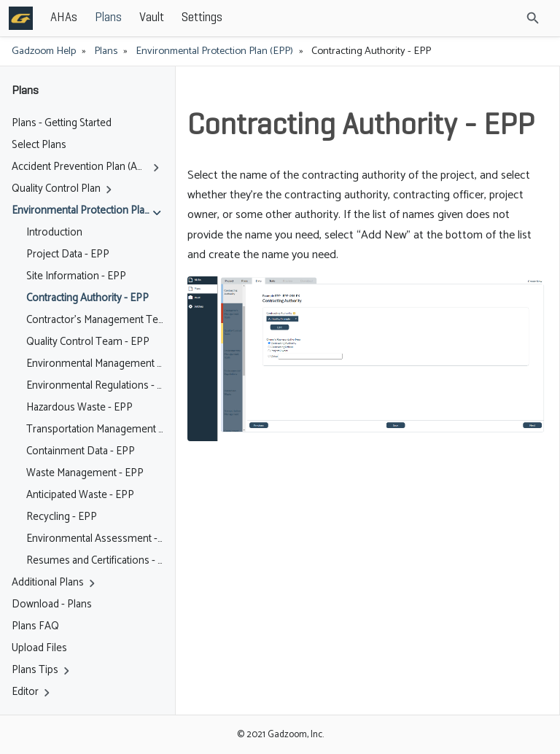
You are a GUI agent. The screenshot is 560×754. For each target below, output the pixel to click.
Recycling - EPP (62, 517)
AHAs (64, 18)
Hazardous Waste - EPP (79, 408)
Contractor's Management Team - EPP (95, 320)
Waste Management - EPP (85, 473)
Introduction (54, 233)
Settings (202, 18)
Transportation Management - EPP (95, 430)
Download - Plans (52, 605)
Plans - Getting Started (62, 123)
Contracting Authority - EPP (87, 298)
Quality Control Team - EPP (88, 342)
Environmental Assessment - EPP (95, 539)
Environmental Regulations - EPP (95, 386)
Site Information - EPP (76, 276)
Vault (152, 18)
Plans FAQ (35, 626)
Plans (108, 18)
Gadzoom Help (44, 51)
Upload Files (39, 648)
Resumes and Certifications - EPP (95, 561)
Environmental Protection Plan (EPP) (214, 51)
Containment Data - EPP (81, 451)
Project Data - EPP (68, 254)
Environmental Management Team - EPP (95, 364)
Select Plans (39, 145)
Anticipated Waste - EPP (80, 495)
